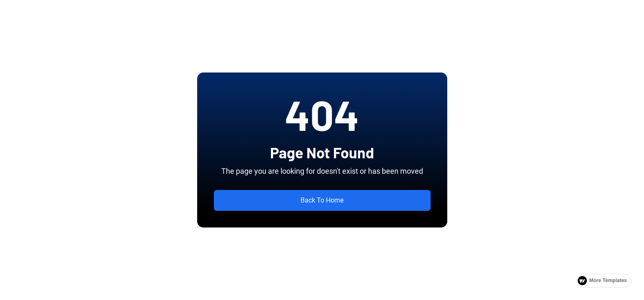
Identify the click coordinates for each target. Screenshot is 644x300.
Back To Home (322, 200)
